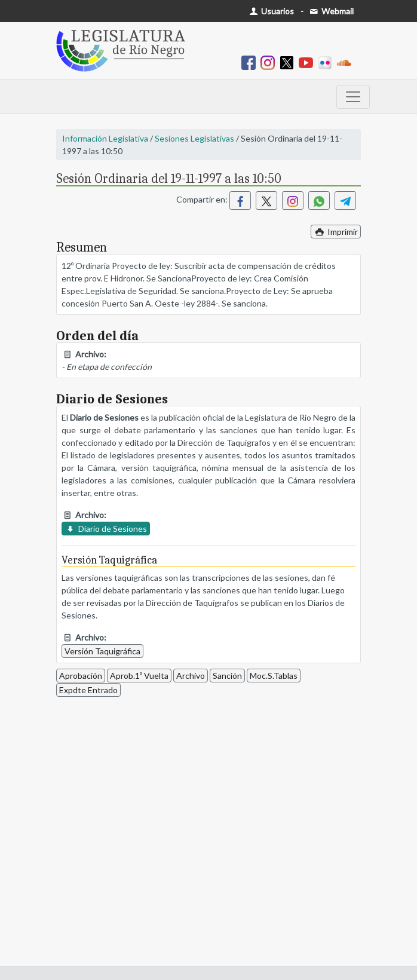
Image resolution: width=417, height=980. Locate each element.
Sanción (227, 676)
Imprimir (336, 232)
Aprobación (81, 676)
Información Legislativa (105, 138)
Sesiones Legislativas (194, 138)
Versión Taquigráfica (102, 651)
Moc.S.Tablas (274, 676)
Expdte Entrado (88, 690)
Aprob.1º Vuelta (139, 676)
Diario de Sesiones (106, 529)
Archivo (191, 676)
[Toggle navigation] (353, 97)
